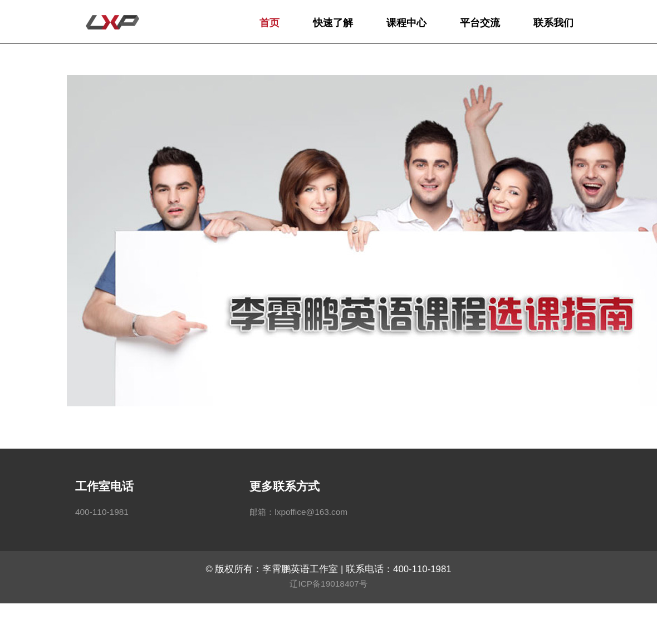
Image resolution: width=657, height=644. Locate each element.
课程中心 (406, 23)
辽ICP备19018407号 (328, 584)
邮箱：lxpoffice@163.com (298, 512)
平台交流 (480, 23)
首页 (269, 23)
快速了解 (333, 23)
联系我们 (553, 23)
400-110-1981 (102, 512)
